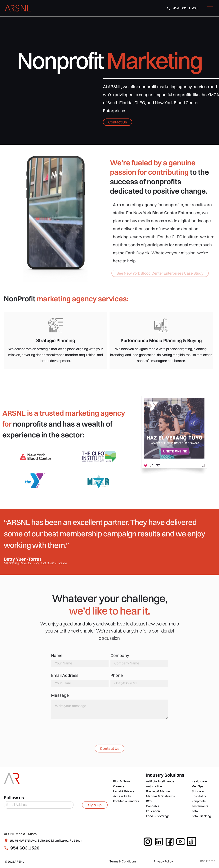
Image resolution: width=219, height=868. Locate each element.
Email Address (65, 677)
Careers (119, 786)
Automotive (154, 786)
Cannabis (153, 806)
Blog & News (122, 781)
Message (60, 697)
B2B (149, 801)
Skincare (198, 791)
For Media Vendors (126, 801)
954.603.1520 (25, 848)
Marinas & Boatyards (160, 796)
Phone (117, 677)
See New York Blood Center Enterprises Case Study (160, 273)
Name (57, 658)
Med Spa (197, 786)
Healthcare (199, 781)
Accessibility (122, 796)
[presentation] (80, 734)
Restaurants (200, 806)
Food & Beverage (158, 816)
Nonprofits (199, 801)
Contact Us (118, 122)
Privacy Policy (163, 861)
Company (120, 658)
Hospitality (199, 796)
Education (153, 811)
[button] (210, 8)
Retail (195, 811)
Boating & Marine (158, 791)
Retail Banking (201, 816)
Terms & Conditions (123, 861)
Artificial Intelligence (160, 781)
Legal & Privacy (124, 791)
